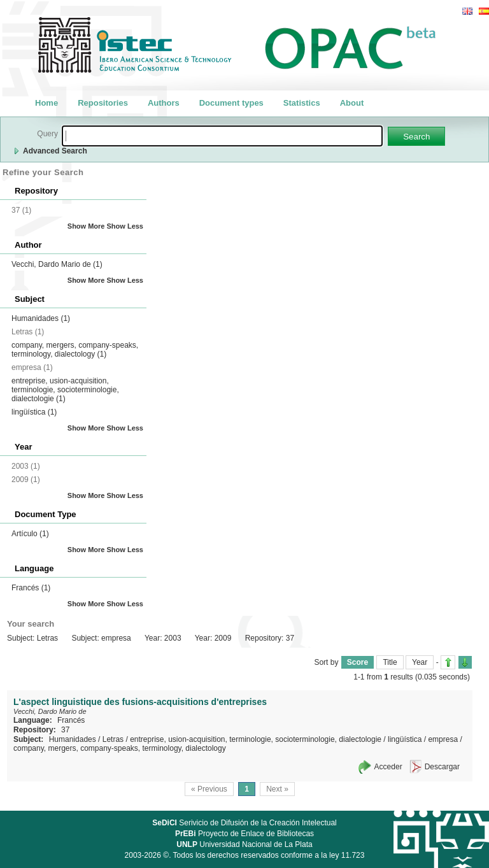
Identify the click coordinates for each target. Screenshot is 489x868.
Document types (231, 103)
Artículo (30, 534)
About (352, 103)
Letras (113, 739)
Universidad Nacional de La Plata (244, 844)
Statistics (302, 103)
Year (420, 662)
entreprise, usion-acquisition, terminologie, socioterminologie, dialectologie (65, 390)
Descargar (442, 767)
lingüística (34, 412)
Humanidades (41, 318)
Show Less (125, 226)
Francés (31, 588)
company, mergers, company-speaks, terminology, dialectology (75, 350)
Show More (86, 226)
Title (390, 662)
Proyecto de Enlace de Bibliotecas (244, 834)
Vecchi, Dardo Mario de (57, 264)
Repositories (103, 103)
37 (65, 730)
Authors (164, 103)
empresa (443, 739)
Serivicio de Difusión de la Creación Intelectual (244, 823)
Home (46, 103)
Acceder (388, 767)
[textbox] (222, 136)
